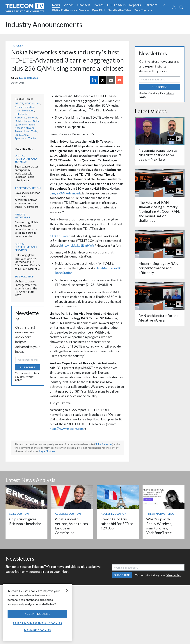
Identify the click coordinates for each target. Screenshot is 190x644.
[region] (37, 612)
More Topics (143, 10)
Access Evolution (25, 107)
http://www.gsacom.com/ (67, 429)
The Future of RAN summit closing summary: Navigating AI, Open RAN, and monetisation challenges (159, 211)
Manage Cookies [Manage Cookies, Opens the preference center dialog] (38, 630)
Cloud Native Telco (119, 10)
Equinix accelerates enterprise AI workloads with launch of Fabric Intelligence (27, 173)
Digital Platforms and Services (71, 10)
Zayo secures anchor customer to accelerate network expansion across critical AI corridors (27, 200)
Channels (84, 5)
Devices (33, 117)
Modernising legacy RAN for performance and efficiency (158, 268)
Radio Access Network (25, 126)
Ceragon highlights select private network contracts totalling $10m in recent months (26, 229)
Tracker (17, 45)
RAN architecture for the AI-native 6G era (159, 318)
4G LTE (19, 103)
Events (99, 5)
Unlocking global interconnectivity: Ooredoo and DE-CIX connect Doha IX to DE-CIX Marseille (27, 262)
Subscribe (28, 367)
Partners (151, 5)
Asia (17, 110)
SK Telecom (22, 135)
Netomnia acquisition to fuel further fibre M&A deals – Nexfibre (158, 155)
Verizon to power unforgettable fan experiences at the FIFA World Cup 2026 (26, 288)
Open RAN (98, 10)
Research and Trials (26, 131)
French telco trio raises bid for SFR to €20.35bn (117, 524)
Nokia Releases (29, 78)
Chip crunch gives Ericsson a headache (25, 521)
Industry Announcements (44, 24)
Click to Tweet (60, 236)
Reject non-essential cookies (37, 623)
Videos (69, 5)
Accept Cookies (38, 614)
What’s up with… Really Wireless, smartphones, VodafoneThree (159, 526)
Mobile (19, 121)
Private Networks (22, 216)
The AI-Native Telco (160, 514)
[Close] (67, 591)
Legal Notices (47, 451)
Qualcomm (21, 124)
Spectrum (20, 138)
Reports (135, 5)
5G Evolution (33, 103)
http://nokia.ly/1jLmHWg (77, 245)
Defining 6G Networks (22, 116)
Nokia (36, 121)
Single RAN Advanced (65, 193)
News (56, 5)
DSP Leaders (116, 5)
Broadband (28, 110)
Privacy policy (173, 575)
